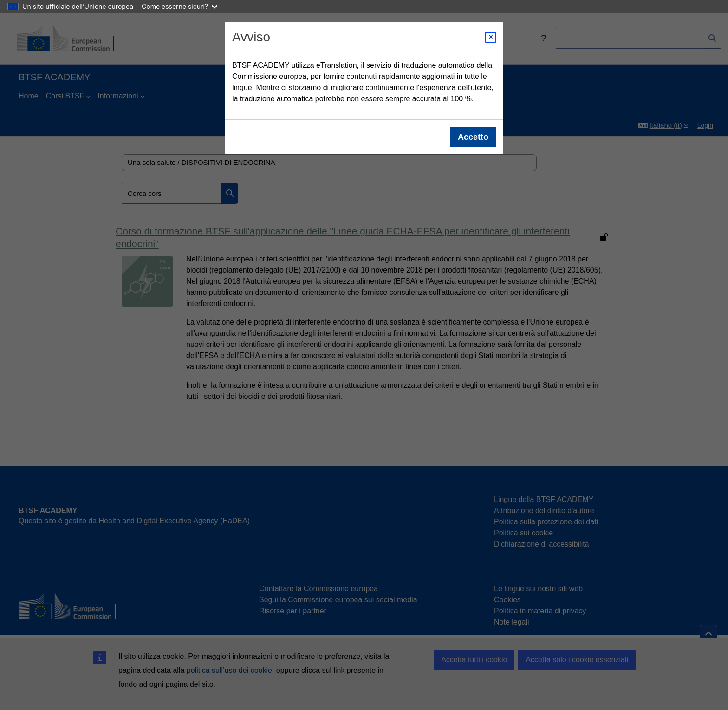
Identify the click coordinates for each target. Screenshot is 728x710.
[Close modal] (491, 37)
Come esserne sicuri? (179, 6)
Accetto (473, 137)
